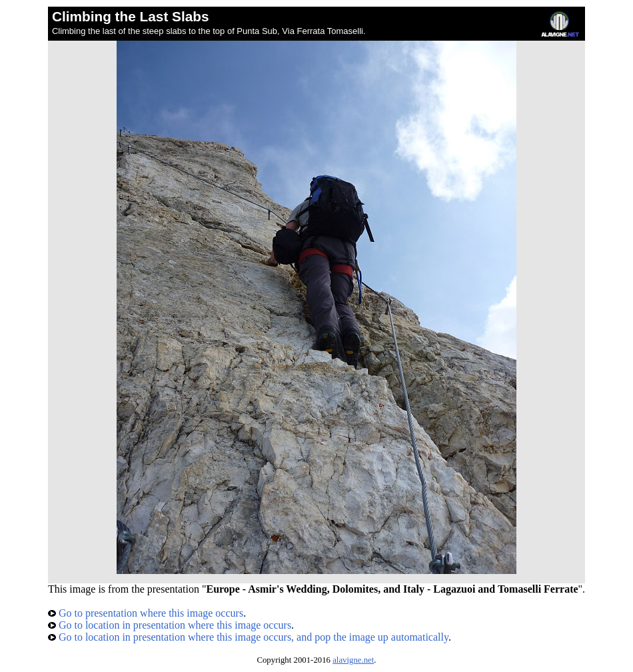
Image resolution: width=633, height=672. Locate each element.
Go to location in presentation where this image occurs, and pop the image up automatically (248, 637)
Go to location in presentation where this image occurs (170, 625)
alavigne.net (353, 660)
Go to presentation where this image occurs (146, 613)
